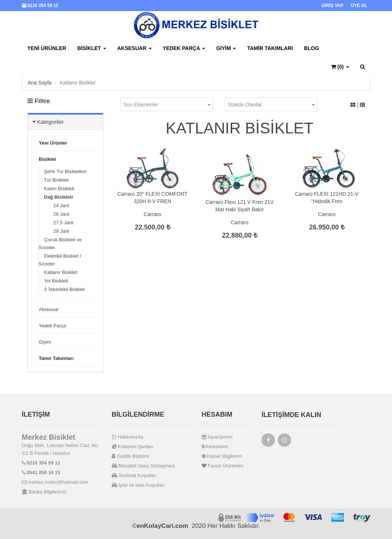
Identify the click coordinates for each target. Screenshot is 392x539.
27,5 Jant (59, 223)
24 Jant (57, 206)
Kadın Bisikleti (59, 189)
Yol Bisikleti (56, 281)
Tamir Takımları (270, 48)
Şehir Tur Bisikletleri (65, 171)
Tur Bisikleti (57, 180)
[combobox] (167, 104)
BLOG (312, 48)
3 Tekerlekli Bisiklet (65, 289)
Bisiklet (92, 48)
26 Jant (57, 214)
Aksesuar (134, 48)
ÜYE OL (359, 6)
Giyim (226, 48)
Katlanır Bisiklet (61, 272)
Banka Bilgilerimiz (44, 492)
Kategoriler (51, 122)
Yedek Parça (184, 48)
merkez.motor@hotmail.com (55, 482)
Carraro (152, 214)
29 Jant (57, 231)
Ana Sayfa (40, 83)
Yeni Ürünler (47, 48)
